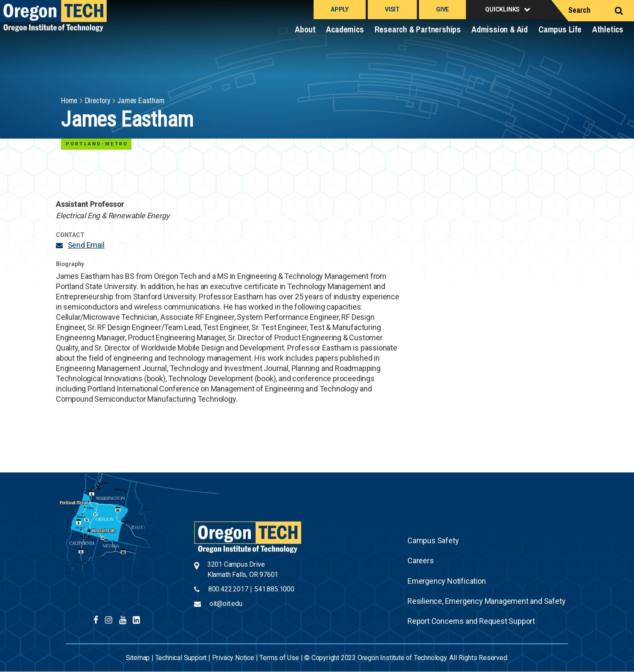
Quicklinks (502, 9)
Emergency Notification (447, 581)
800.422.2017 (228, 589)
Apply (340, 9)
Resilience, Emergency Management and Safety (486, 601)
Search (579, 10)
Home (69, 100)
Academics (345, 29)
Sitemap (138, 658)
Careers (421, 560)
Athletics (608, 29)
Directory (97, 100)
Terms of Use (279, 658)
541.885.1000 (274, 589)
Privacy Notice (233, 658)
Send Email (86, 245)
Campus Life (560, 29)
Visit (392, 9)
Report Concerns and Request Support (471, 621)
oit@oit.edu (226, 604)
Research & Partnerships (418, 29)
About (305, 29)
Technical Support (181, 658)
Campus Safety (433, 540)
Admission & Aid (500, 29)
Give (442, 9)
